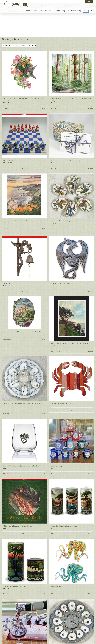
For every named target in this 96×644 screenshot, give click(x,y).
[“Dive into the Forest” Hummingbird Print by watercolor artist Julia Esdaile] (24, 73)
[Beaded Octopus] (72, 561)
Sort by (6, 45)
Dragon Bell (7, 283)
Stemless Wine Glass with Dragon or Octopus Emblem (21, 466)
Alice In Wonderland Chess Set (13, 161)
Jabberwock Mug (56, 466)
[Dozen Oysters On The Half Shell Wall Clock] (72, 621)
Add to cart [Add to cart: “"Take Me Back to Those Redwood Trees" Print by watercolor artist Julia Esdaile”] (55, 108)
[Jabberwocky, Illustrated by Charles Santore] (24, 501)
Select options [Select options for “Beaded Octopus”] (56, 594)
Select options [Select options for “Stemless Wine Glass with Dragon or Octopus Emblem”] (8, 474)
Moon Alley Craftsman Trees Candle (15, 586)
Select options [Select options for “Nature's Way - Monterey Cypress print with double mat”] (56, 351)
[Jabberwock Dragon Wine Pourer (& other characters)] (24, 621)
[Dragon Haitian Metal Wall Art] (72, 258)
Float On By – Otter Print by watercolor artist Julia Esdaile (23, 332)
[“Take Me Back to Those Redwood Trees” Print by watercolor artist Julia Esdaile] (72, 73)
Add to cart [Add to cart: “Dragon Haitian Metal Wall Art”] (55, 291)
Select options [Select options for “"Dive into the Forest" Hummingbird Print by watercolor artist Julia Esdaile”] (8, 108)
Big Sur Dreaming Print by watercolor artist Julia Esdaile (22, 221)
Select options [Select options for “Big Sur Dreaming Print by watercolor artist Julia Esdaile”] (8, 229)
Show (23, 45)
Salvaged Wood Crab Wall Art (61, 403)
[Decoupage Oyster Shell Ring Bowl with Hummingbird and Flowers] (72, 196)
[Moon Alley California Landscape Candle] (72, 501)
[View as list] (35, 46)
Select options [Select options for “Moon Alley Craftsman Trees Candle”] (8, 594)
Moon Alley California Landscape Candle (64, 526)
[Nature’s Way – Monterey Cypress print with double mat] (72, 318)
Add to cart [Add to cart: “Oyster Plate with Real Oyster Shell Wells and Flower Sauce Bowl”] (7, 414)
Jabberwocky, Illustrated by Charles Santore (18, 526)
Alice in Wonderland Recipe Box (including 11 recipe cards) (70, 161)
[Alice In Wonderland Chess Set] (24, 136)
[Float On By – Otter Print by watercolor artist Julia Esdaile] (24, 313)
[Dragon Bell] (24, 258)
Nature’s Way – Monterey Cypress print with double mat (69, 343)
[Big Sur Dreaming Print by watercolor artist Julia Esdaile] (24, 196)
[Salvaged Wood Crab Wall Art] (72, 379)
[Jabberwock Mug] (72, 441)
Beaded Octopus (56, 586)
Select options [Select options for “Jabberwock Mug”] (56, 474)
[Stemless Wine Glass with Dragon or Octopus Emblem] (24, 441)
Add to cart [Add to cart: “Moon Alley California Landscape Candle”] (55, 534)
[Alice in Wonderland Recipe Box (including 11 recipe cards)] (72, 136)
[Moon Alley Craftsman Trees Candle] (24, 561)
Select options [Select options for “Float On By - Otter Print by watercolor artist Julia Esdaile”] (8, 340)
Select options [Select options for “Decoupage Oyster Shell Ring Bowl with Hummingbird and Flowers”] (56, 231)
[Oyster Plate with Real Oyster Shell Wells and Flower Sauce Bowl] (24, 379)
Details (43, 108)
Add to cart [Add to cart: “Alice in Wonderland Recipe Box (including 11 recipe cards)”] (55, 168)
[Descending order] (17, 46)
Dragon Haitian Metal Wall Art (61, 283)
